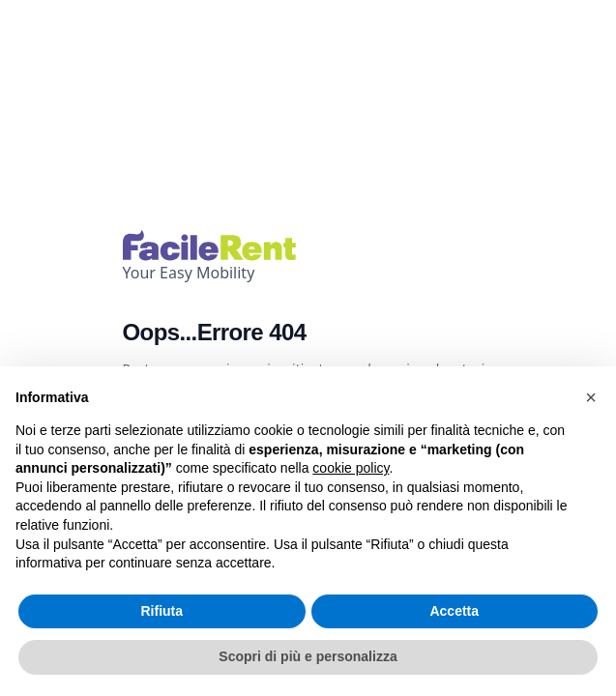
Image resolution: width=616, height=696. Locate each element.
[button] (591, 397)
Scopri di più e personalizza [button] (308, 656)
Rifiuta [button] (161, 611)
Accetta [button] (454, 611)
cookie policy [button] (351, 468)
